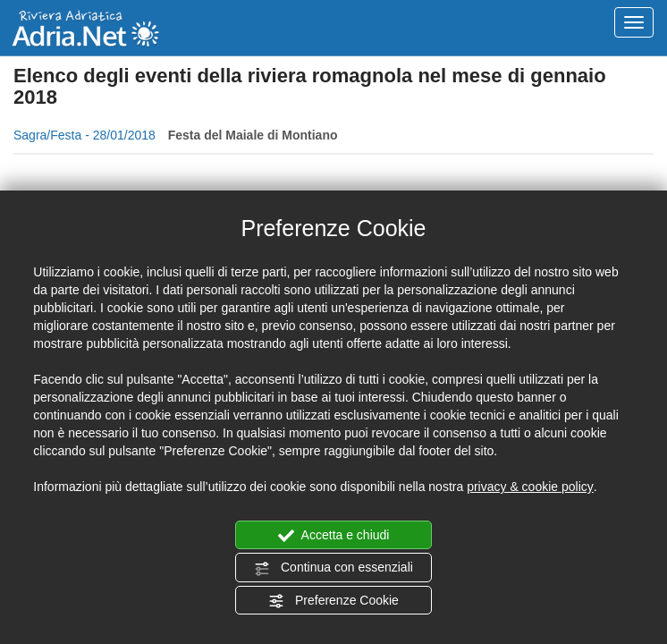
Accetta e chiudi (334, 536)
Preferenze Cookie (333, 601)
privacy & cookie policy (530, 487)
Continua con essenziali (333, 568)
